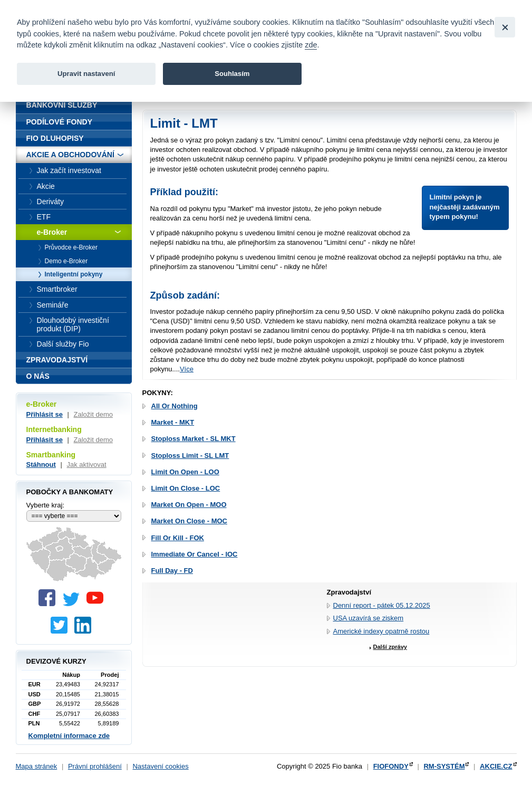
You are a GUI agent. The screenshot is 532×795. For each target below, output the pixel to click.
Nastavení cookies (160, 766)
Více (187, 369)
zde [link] (311, 45)
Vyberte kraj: (46, 505)
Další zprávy (390, 647)
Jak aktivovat (86, 464)
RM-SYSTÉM (444, 766)
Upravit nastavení (86, 74)
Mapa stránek (37, 766)
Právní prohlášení (95, 766)
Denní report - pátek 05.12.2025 (382, 605)
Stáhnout (41, 464)
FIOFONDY (391, 766)
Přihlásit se (45, 414)
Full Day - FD (172, 571)
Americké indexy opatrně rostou (381, 631)
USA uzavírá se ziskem (369, 618)
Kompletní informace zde (69, 736)
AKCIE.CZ (496, 766)
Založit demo (93, 414)
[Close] (505, 27)
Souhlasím (232, 74)
